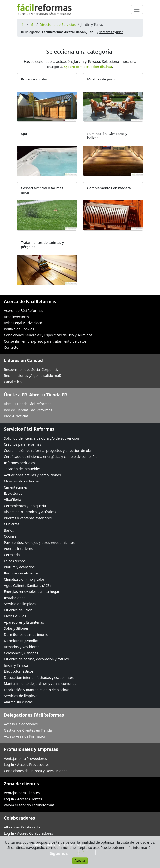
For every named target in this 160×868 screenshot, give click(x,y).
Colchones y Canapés (21, 653)
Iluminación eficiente (21, 573)
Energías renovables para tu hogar (32, 592)
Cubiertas (12, 524)
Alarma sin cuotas (18, 702)
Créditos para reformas (23, 444)
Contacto (11, 347)
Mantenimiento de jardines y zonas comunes (40, 684)
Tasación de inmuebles (22, 469)
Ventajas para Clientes (22, 793)
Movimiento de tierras (22, 481)
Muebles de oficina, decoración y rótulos (36, 659)
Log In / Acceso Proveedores (27, 765)
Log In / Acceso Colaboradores (28, 833)
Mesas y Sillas (15, 616)
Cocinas (10, 536)
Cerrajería (12, 555)
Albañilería (13, 500)
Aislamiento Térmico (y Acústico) (30, 512)
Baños (9, 530)
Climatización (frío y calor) (25, 579)
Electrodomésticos (19, 671)
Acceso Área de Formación (25, 736)
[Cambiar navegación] (137, 10)
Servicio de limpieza (20, 604)
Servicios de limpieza (21, 696)
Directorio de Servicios (58, 24)
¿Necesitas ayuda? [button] (110, 32)
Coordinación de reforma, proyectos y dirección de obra (49, 450)
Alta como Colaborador (23, 827)
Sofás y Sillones (16, 628)
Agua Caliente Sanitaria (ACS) (27, 585)
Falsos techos (15, 561)
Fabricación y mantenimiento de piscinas (37, 690)
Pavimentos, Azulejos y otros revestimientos (39, 542)
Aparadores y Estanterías (24, 622)
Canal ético (13, 382)
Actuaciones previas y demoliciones (32, 475)
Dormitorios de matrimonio (26, 634)
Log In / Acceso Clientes (23, 799)
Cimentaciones (16, 487)
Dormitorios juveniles (21, 641)
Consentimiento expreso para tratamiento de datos (45, 341)
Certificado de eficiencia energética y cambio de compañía (51, 457)
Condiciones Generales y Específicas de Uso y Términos (48, 335)
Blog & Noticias (16, 416)
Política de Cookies (19, 329)
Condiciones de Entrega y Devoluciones (36, 771)
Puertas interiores (18, 549)
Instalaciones (15, 598)
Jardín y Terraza (16, 665)
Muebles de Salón (18, 610)
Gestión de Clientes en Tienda (28, 730)
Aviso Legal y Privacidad (23, 323)
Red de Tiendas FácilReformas (28, 410)
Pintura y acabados (19, 567)
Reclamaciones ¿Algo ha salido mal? (33, 376)
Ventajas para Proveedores (25, 758)
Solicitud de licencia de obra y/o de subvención (41, 438)
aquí (80, 853)
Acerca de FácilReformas (24, 311)
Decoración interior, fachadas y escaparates (39, 677)
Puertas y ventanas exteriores (28, 518)
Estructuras (13, 493)
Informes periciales (19, 463)
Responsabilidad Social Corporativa (32, 369)
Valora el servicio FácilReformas (29, 805)
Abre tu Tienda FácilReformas (27, 404)
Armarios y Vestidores (21, 647)
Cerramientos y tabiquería (25, 506)
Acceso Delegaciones (21, 724)
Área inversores (16, 317)
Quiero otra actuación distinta (88, 67)
